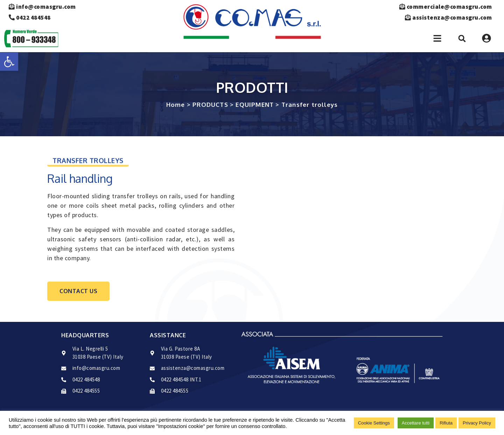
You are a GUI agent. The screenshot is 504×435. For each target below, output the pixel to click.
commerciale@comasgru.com (444, 7)
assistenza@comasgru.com (447, 18)
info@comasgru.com (42, 7)
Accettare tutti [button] (416, 423)
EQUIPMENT (255, 105)
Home (176, 105)
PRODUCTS (210, 105)
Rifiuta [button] (446, 423)
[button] (9, 62)
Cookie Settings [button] (374, 423)
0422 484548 (30, 18)
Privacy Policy (477, 423)
